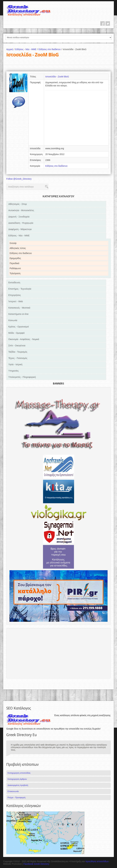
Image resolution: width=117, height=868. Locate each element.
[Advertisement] (76, 119)
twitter (108, 23)
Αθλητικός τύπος (18, 248)
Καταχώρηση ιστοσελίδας (19, 773)
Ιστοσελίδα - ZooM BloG (57, 77)
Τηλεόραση (15, 273)
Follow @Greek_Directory (19, 179)
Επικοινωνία (13, 791)
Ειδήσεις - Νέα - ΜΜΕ (27, 49)
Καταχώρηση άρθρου (17, 779)
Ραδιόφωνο (15, 268)
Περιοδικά (14, 263)
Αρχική (11, 49)
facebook (103, 23)
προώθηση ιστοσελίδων (97, 861)
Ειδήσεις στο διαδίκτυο (51, 49)
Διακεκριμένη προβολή (18, 785)
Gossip (13, 243)
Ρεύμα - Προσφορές (17, 797)
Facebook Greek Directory (36, 864)
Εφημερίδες (15, 258)
